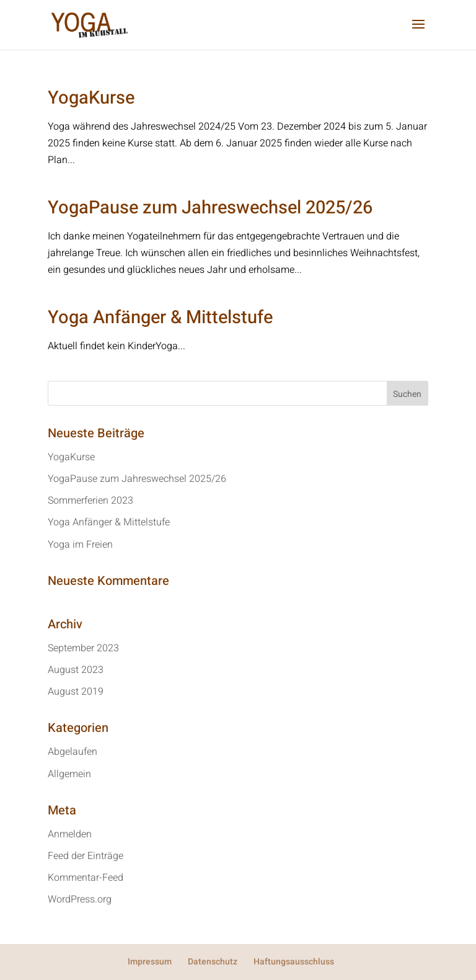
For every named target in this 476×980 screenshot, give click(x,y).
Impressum (150, 962)
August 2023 (76, 670)
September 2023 (83, 648)
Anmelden (70, 834)
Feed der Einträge (86, 856)
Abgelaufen (73, 752)
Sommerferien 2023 (90, 501)
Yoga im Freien (80, 545)
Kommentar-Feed (86, 878)
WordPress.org (80, 899)
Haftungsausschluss (294, 962)
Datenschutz (213, 962)
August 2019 (76, 692)
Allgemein (69, 774)
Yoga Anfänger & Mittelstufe (160, 318)
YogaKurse (91, 98)
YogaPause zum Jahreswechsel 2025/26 (210, 208)
